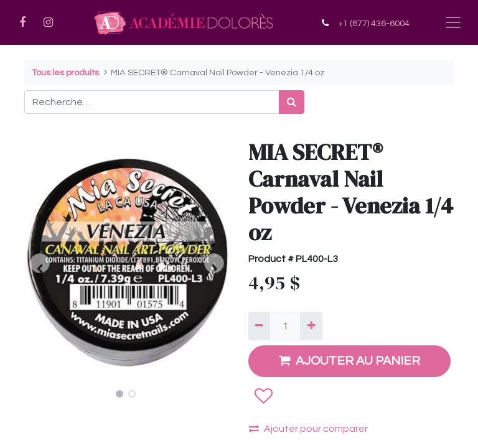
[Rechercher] (292, 102)
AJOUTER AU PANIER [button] (349, 361)
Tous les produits (65, 72)
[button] (40, 263)
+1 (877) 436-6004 (374, 23)
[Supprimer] (259, 326)
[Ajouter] (311, 326)
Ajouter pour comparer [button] (308, 428)
